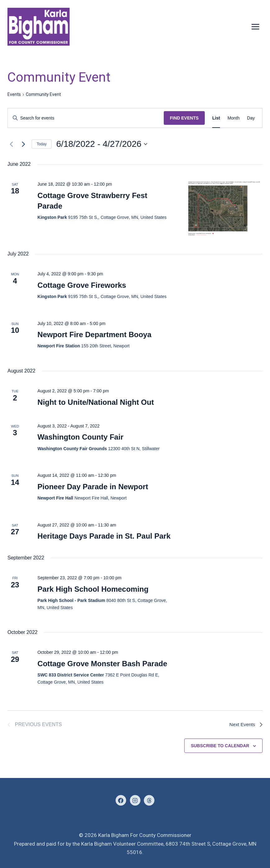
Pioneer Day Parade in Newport (93, 487)
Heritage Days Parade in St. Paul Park (104, 536)
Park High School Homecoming (93, 589)
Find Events (184, 118)
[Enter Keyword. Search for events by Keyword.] (86, 118)
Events (14, 94)
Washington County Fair (80, 437)
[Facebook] (121, 800)
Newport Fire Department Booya (95, 335)
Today (42, 144)
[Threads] (149, 800)
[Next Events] (23, 144)
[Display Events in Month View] (233, 118)
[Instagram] (135, 800)
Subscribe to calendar (220, 746)
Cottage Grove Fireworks (82, 285)
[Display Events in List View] (216, 118)
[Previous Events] (11, 144)
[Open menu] (255, 27)
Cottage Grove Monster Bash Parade (102, 664)
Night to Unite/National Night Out (96, 402)
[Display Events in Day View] (251, 118)
